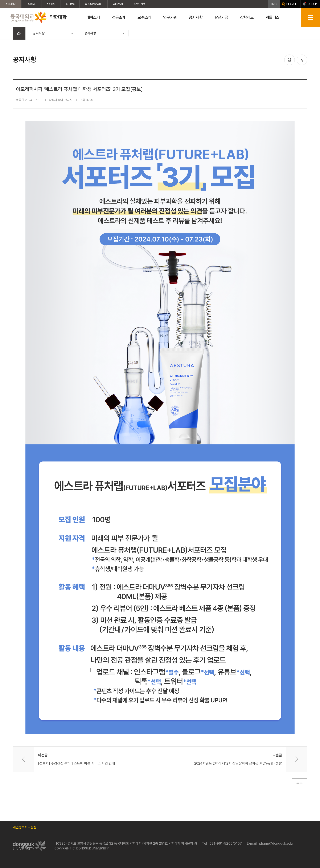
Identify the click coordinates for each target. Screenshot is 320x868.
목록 (300, 784)
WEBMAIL (118, 4)
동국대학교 (11, 4)
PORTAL (31, 4)
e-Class (70, 4)
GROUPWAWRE (94, 4)
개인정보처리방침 (25, 827)
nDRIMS (51, 4)
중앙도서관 (140, 4)
